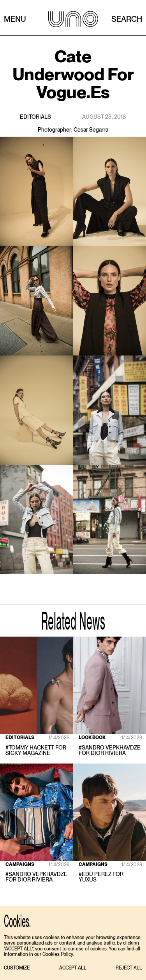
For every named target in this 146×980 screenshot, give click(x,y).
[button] (17, 968)
